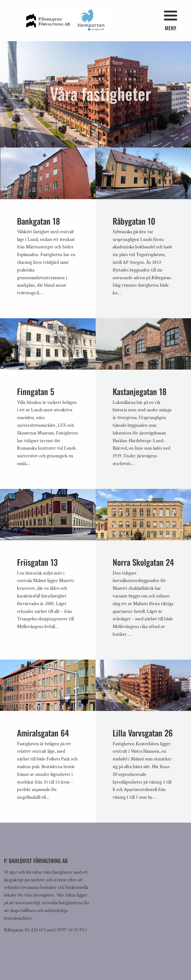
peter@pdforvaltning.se (26, 938)
